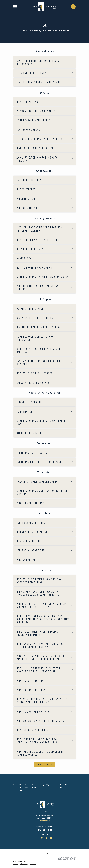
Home (15, 785)
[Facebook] (47, 838)
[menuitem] (16, 864)
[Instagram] (42, 838)
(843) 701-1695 (44, 830)
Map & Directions (44, 821)
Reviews (54, 785)
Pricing (42, 785)
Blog (67, 785)
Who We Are (21, 788)
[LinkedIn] (38, 838)
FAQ (48, 785)
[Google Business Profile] (51, 838)
